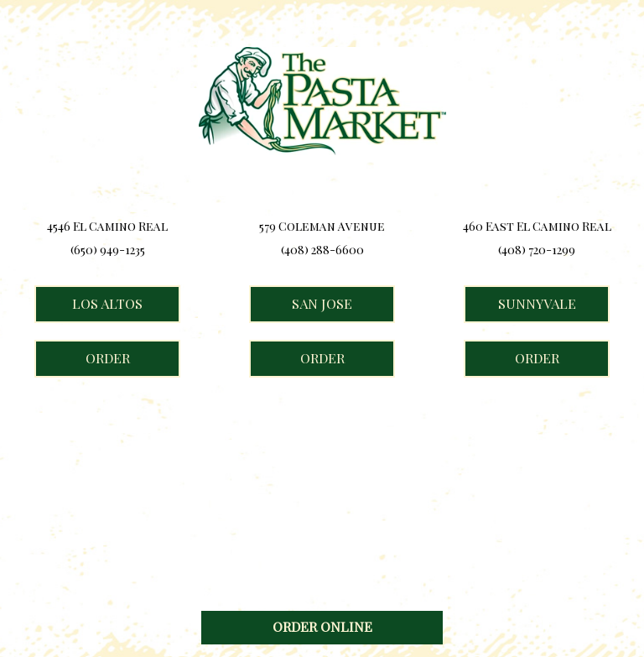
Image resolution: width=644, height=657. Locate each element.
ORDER (82, 363)
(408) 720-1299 (537, 250)
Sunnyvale (520, 303)
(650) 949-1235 (108, 250)
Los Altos (88, 303)
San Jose (301, 303)
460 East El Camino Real (537, 227)
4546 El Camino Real (107, 227)
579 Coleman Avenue (322, 227)
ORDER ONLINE (322, 626)
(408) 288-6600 (322, 250)
